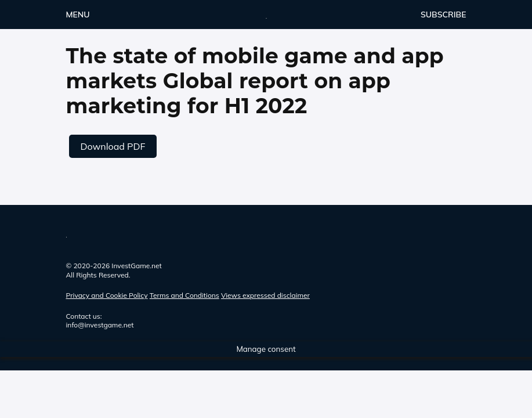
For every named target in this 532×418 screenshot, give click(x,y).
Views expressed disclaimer (265, 295)
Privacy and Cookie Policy (107, 295)
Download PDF (113, 146)
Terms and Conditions (184, 295)
